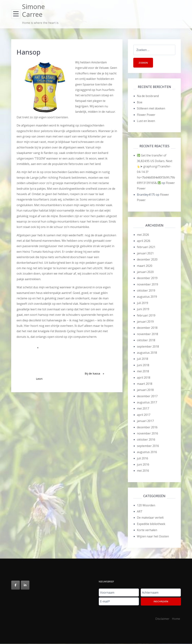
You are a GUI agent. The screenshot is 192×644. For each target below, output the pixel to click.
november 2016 (147, 434)
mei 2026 (143, 235)
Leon (39, 365)
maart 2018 (145, 384)
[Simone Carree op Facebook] (16, 585)
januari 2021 (145, 253)
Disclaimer (162, 619)
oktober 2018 (146, 340)
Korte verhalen (147, 530)
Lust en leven (146, 121)
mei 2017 (143, 409)
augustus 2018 (147, 353)
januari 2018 (145, 390)
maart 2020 (145, 266)
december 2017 (147, 396)
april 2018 (144, 378)
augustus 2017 (147, 402)
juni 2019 (143, 309)
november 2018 (147, 334)
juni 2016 (143, 465)
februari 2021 (146, 247)
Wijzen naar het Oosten (153, 537)
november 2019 (147, 285)
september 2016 (148, 446)
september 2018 (148, 347)
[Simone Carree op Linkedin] (25, 585)
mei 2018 (143, 371)
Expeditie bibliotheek (151, 524)
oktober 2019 (146, 291)
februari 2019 (146, 316)
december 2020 (147, 260)
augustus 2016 (147, 452)
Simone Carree (33, 10)
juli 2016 (143, 458)
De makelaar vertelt (150, 518)
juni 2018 (143, 365)
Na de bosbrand (148, 96)
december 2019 (147, 278)
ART (140, 512)
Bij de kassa (94, 360)
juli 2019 (143, 303)
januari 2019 (145, 322)
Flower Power (146, 115)
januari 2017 (145, 421)
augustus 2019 (147, 297)
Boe (140, 102)
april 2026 (144, 241)
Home (176, 619)
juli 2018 (143, 359)
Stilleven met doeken (151, 109)
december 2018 (147, 328)
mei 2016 (143, 471)
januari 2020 (145, 272)
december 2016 (147, 427)
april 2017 (144, 415)
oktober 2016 (146, 440)
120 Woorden (146, 505)
